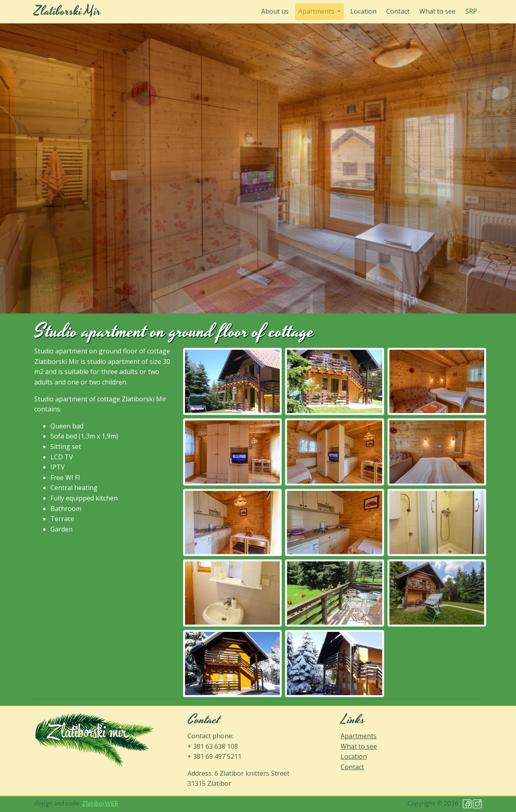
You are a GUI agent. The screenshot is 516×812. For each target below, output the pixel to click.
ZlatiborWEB (100, 804)
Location (363, 11)
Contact (398, 11)
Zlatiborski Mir (68, 11)
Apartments (359, 736)
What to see (437, 11)
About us (277, 11)
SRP (471, 11)
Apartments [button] (317, 11)
